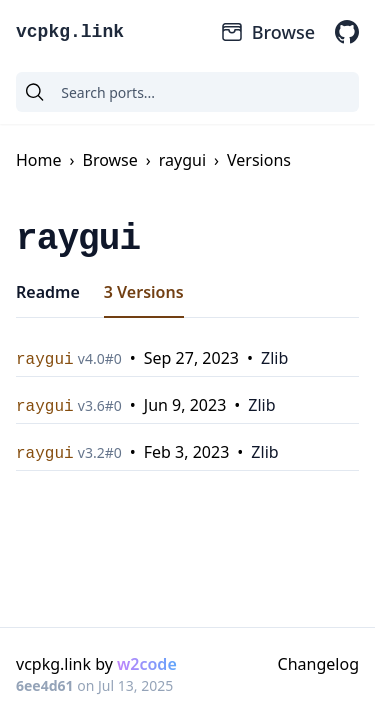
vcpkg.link (70, 32)
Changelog (318, 664)
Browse (267, 32)
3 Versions (144, 292)
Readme (48, 292)
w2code (147, 664)
